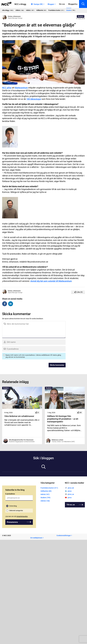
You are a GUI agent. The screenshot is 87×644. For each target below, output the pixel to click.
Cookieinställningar (64, 536)
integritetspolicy (22, 516)
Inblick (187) (45, 494)
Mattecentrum (21, 88)
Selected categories (16, 510)
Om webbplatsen (36, 538)
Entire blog (13, 506)
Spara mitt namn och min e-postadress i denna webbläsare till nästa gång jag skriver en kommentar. (33, 356)
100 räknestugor (34, 99)
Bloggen (51, 4)
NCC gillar (7, 88)
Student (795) (45, 498)
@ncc (70, 491)
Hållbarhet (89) (46, 491)
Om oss (62, 4)
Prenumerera (12, 522)
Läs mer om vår (17, 516)
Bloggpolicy (73, 4)
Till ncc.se (71, 505)
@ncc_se (71, 494)
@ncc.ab (71, 488)
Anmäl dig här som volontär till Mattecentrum (51, 281)
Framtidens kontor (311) (49, 488)
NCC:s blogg (20, 4)
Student (81, 16)
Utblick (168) (45, 501)
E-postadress (10, 494)
